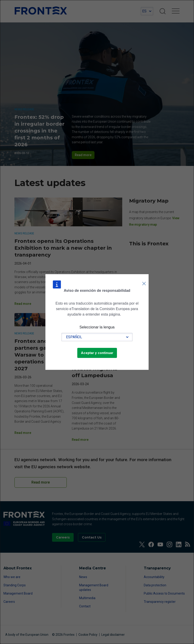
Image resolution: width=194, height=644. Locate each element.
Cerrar (144, 279)
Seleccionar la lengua (97, 327)
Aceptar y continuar (97, 353)
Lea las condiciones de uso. (124, 314)
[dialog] (97, 322)
